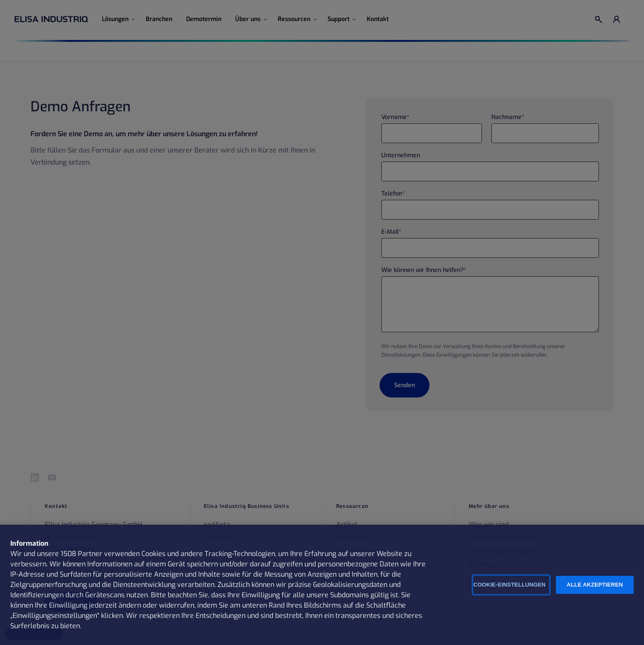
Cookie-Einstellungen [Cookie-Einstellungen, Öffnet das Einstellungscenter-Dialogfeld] (509, 585)
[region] (322, 585)
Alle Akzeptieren (595, 585)
